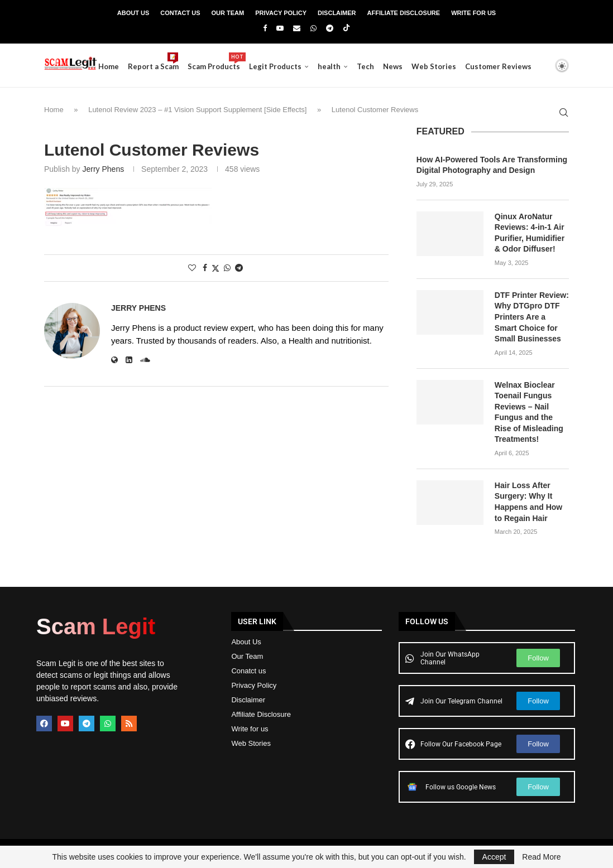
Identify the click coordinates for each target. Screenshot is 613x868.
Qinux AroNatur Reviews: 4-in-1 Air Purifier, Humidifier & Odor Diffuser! (530, 233)
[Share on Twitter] (215, 268)
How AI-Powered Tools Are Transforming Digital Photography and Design (492, 165)
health (350, 66)
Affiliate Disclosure (404, 13)
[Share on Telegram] (239, 268)
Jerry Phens (103, 169)
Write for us (250, 729)
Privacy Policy (281, 13)
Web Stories (454, 66)
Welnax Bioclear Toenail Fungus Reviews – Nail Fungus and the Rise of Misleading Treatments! (529, 412)
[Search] (543, 113)
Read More (541, 857)
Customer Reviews (519, 66)
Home (129, 66)
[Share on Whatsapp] (227, 268)
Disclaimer (337, 13)
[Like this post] (192, 268)
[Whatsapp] (313, 28)
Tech (386, 66)
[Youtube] (280, 28)
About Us (133, 13)
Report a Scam (174, 62)
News (413, 66)
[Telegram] (330, 28)
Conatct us (248, 671)
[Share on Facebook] (205, 268)
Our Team (228, 13)
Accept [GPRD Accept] (494, 857)
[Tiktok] (346, 28)
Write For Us (473, 13)
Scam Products (234, 62)
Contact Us (180, 13)
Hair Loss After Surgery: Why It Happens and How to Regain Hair (528, 502)
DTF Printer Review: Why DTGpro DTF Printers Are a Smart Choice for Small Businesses (532, 317)
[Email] (297, 28)
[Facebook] (265, 28)
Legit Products (296, 66)
